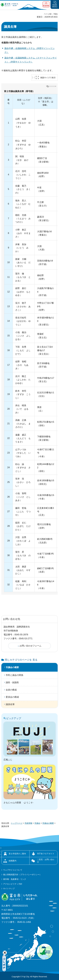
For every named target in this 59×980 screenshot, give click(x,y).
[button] (46, 4)
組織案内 (13, 861)
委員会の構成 (12, 697)
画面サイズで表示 (48, 78)
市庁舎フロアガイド (46, 854)
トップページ (17, 823)
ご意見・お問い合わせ (46, 861)
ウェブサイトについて (13, 870)
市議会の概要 (12, 667)
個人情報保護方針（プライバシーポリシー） (22, 875)
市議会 (37, 823)
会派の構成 (11, 690)
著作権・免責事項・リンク (15, 879)
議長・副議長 (12, 682)
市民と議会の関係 (14, 675)
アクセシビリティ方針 (13, 884)
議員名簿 (10, 704)
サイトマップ (9, 889)
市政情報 (28, 823)
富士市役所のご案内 (17, 854)
